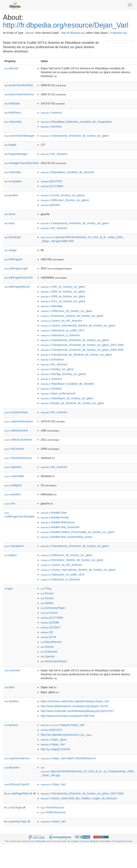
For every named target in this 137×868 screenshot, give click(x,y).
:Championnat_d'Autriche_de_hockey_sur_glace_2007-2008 (82, 345)
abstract (11, 68)
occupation (13, 181)
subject (10, 555)
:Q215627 (51, 627)
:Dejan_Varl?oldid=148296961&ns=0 (68, 758)
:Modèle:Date (54, 513)
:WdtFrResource (53, 812)
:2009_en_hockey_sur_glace (63, 296)
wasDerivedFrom (17, 758)
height (10, 145)
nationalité (14, 476)
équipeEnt (14, 546)
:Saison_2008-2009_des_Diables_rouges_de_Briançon (79, 798)
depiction (12, 767)
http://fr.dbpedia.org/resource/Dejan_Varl (66, 25)
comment (12, 670)
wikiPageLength (16, 268)
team (10, 223)
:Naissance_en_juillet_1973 (62, 330)
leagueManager (16, 154)
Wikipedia (41, 841)
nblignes (13, 485)
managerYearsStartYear (21, 163)
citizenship (13, 122)
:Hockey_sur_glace (57, 369)
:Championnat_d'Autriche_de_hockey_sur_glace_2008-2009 (82, 350)
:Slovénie (51, 127)
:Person (47, 593)
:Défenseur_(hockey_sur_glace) (65, 200)
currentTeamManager (20, 136)
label (9, 687)
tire (10, 503)
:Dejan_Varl (53, 744)
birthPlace (13, 113)
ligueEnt (13, 467)
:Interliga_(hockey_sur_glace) (63, 374)
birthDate (12, 103)
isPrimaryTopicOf (17, 784)
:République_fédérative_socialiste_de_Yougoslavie (76, 122)
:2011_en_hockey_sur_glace (63, 301)
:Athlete (47, 603)
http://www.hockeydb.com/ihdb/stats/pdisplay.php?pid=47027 (77, 711)
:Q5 (47, 632)
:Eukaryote (49, 652)
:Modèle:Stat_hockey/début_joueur (67, 537)
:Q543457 (51, 205)
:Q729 (48, 637)
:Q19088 (50, 622)
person (30, 33)
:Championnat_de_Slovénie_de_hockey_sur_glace (76, 355)
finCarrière (14, 449)
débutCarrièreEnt (18, 440)
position (11, 195)
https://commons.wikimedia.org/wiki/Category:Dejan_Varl (75, 701)
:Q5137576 (51, 181)
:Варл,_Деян (54, 740)
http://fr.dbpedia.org (73, 33)
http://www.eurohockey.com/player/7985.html (68, 716)
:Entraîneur (52, 359)
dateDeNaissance (19, 421)
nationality (13, 172)
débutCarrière (16, 431)
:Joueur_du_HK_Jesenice (61, 321)
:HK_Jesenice (54, 154)
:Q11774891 (52, 186)
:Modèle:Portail (55, 517)
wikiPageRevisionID (19, 278)
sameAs (11, 725)
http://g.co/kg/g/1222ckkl (55, 749)
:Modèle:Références (58, 522)
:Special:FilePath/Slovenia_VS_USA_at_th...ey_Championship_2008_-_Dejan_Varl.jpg (88, 772)
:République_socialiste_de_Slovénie (67, 172)
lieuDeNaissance (18, 458)
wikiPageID (13, 259)
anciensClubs (16, 412)
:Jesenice (51, 113)
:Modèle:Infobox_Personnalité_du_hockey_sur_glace (78, 532)
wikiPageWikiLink (17, 287)
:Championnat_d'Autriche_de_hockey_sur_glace (75, 136)
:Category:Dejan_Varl (62, 725)
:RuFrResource (52, 807)
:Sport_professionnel (58, 393)
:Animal (47, 647)
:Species (48, 656)
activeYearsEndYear (19, 85)
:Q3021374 (51, 730)
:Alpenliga (51, 306)
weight (10, 250)
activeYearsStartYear (19, 94)
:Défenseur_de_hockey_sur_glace (66, 311)
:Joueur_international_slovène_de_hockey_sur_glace (78, 325)
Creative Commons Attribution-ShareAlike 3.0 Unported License (102, 841)
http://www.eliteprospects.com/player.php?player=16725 (74, 706)
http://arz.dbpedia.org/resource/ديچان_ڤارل (66, 735)
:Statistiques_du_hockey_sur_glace (67, 398)
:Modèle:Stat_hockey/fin (60, 527)
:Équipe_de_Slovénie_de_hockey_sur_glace (72, 403)
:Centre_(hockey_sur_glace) (63, 195)
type (9, 589)
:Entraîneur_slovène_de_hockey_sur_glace (72, 316)
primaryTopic (17, 821)
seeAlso (11, 701)
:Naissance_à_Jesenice (60, 335)
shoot (10, 214)
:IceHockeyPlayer (53, 608)
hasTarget (15, 807)
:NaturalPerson (51, 642)
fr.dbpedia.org (119, 33)
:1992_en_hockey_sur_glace (63, 287)
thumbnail (12, 237)
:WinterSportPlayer (54, 661)
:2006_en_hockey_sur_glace (63, 292)
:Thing (46, 589)
